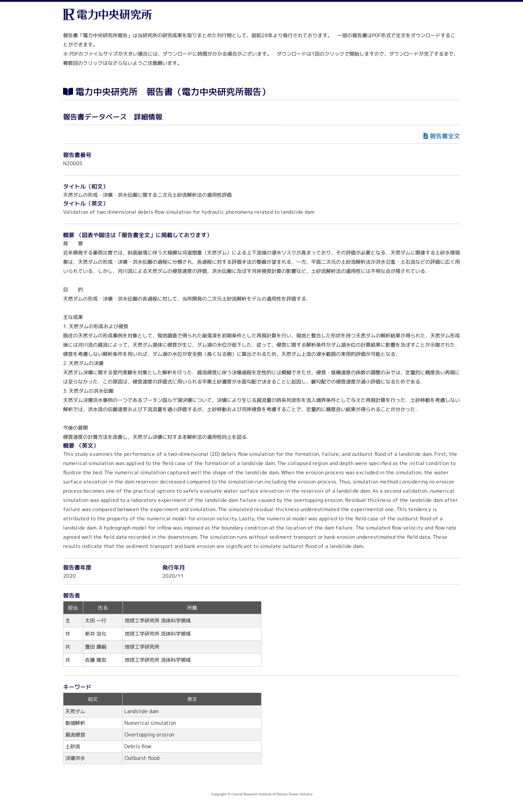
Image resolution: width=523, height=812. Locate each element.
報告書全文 (445, 136)
